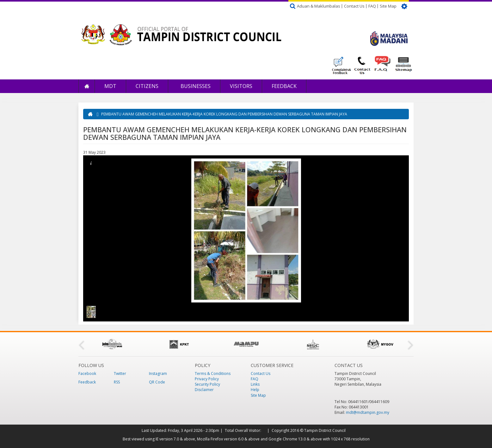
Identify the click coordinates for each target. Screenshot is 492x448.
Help (255, 390)
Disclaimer (204, 390)
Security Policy (207, 384)
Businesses (195, 86)
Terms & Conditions (213, 373)
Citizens (147, 86)
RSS (117, 382)
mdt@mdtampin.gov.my (368, 412)
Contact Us (354, 6)
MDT (110, 86)
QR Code (157, 382)
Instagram (158, 373)
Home (87, 86)
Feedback (284, 86)
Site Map (388, 6)
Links (255, 384)
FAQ (372, 6)
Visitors (241, 86)
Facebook (87, 373)
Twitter (120, 373)
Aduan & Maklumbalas (319, 6)
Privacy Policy (207, 379)
